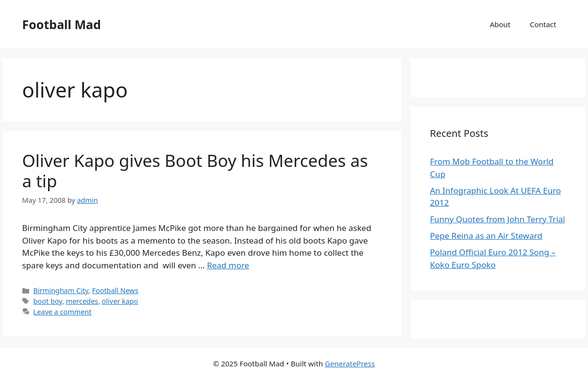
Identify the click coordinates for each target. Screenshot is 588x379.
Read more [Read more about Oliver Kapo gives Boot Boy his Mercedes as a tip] (228, 265)
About (500, 24)
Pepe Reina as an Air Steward (486, 236)
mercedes (82, 301)
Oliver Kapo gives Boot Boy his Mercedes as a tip (195, 171)
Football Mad (62, 24)
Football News (115, 290)
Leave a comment (63, 312)
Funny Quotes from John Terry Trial (498, 219)
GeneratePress (350, 363)
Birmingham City (61, 290)
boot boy (48, 301)
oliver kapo (120, 301)
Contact (543, 24)
